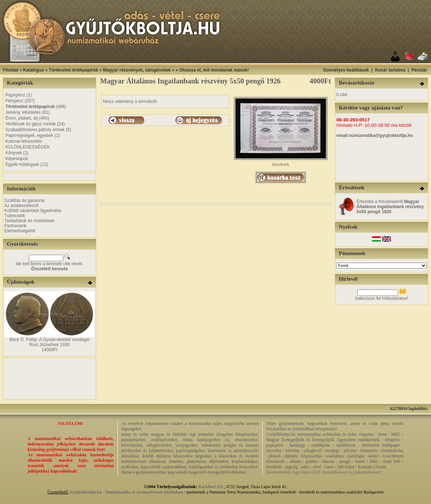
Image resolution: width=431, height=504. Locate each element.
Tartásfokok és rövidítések (29, 221)
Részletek (281, 162)
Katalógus (34, 70)
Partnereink (15, 226)
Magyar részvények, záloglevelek (137, 70)
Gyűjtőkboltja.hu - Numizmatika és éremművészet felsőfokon (126, 492)
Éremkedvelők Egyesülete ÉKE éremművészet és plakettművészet (324, 472)
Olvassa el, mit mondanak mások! (214, 70)
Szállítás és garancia (24, 201)
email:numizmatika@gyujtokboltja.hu (375, 135)
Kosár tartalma (390, 70)
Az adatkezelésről (21, 206)
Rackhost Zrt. (211, 487)
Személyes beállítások (346, 70)
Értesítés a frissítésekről (390, 207)
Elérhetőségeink (20, 231)
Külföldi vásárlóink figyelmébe (33, 211)
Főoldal (11, 70)
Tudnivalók (15, 216)
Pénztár (419, 70)
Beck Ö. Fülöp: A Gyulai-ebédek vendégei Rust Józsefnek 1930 (49, 342)
